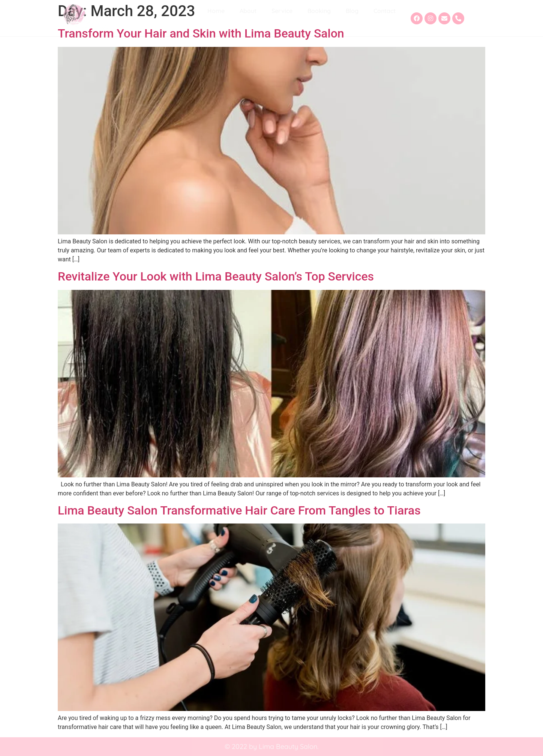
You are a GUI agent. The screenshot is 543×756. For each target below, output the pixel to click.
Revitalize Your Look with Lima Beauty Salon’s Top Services (216, 276)
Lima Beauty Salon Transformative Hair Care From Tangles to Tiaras (239, 510)
